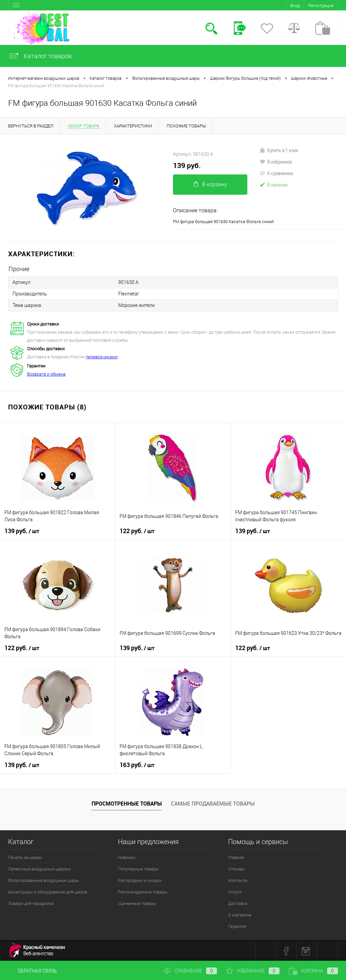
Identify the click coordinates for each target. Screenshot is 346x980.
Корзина (313, 971)
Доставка (238, 903)
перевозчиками (102, 357)
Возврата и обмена (46, 374)
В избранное (276, 162)
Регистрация (321, 6)
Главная (236, 857)
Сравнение (190, 971)
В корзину (210, 184)
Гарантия (237, 926)
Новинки (127, 857)
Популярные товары (138, 869)
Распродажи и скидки (140, 880)
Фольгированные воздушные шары (44, 880)
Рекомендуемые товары (143, 892)
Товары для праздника (31, 903)
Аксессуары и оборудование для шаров (48, 892)
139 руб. (187, 165)
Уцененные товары (137, 903)
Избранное (253, 971)
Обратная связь (33, 971)
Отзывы (236, 869)
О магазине (240, 915)
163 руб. (137, 765)
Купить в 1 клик (279, 150)
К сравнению (276, 173)
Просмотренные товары (127, 804)
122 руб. (137, 531)
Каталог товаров (40, 56)
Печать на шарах (25, 857)
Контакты (238, 880)
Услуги (235, 892)
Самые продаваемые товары (213, 804)
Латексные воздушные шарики (39, 869)
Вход (295, 6)
